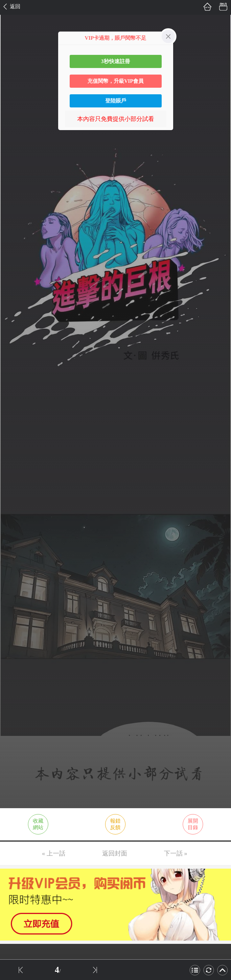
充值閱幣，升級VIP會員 (116, 81)
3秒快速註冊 (116, 61)
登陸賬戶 (116, 101)
